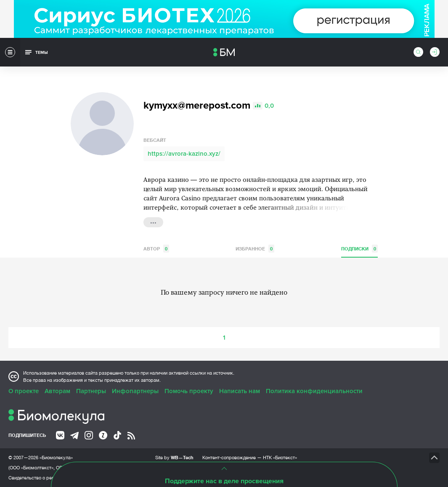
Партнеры (91, 391)
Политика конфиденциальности (314, 391)
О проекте (24, 391)
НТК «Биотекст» (280, 458)
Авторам (57, 391)
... (153, 221)
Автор (156, 249)
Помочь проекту (189, 391)
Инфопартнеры (135, 391)
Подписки (359, 249)
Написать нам (240, 391)
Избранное (255, 249)
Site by (174, 457)
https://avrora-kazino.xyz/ (184, 154)
